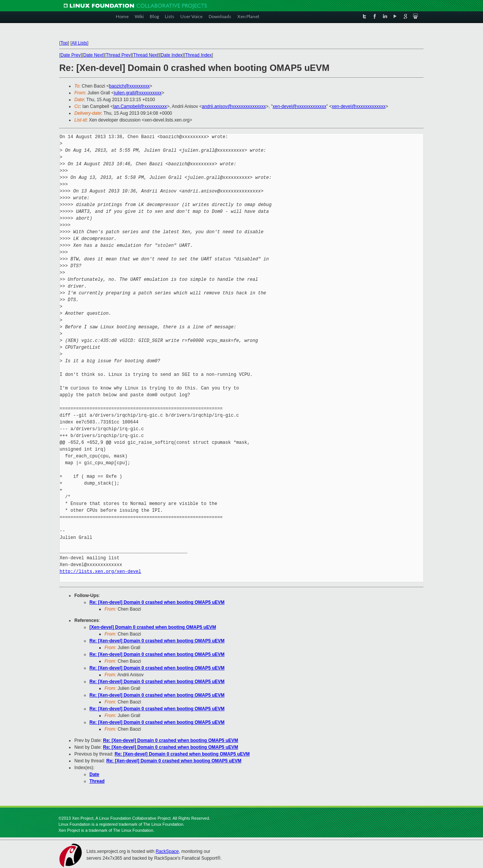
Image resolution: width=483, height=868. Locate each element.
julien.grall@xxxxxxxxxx (138, 93)
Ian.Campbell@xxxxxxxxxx (140, 106)
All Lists (79, 43)
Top (64, 43)
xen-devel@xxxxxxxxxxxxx (300, 106)
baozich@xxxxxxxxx (129, 86)
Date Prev (70, 55)
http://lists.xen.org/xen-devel (100, 572)
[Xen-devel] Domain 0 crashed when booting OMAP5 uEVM (153, 627)
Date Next (93, 55)
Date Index (172, 55)
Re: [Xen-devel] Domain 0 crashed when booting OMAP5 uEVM (157, 602)
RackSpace (167, 851)
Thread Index (199, 55)
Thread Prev (118, 55)
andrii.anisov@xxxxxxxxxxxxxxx (234, 106)
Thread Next (146, 55)
